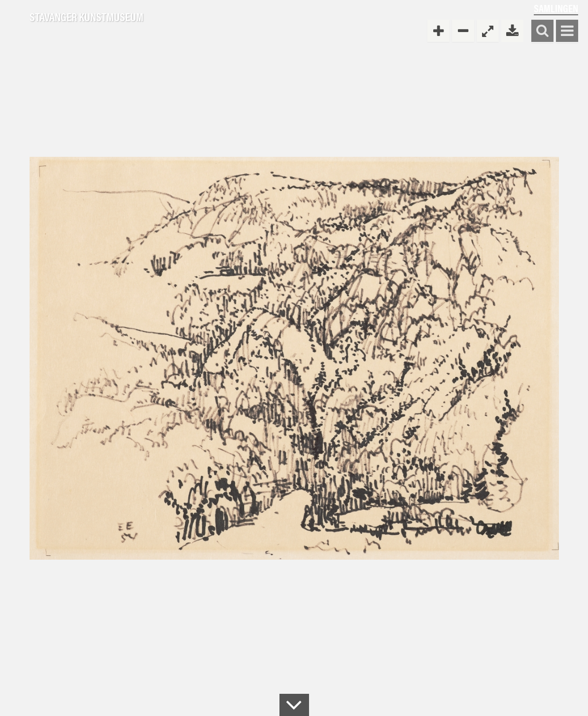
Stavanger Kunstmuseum (86, 17)
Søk (542, 31)
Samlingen (556, 8)
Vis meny (567, 31)
